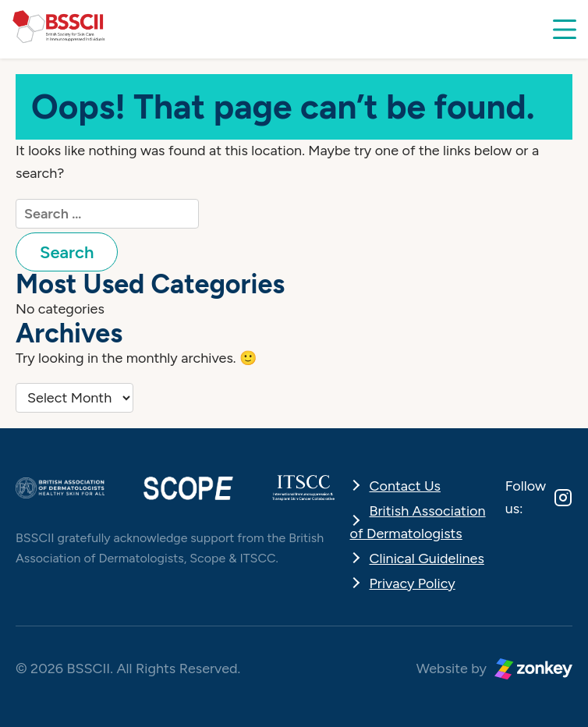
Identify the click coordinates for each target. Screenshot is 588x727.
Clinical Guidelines (427, 559)
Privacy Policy (413, 583)
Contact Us (406, 486)
